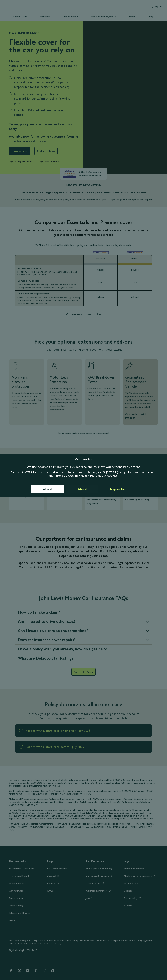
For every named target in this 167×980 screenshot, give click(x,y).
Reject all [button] (82, 489)
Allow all (48, 489)
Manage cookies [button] (117, 489)
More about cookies (104, 475)
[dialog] (83, 475)
